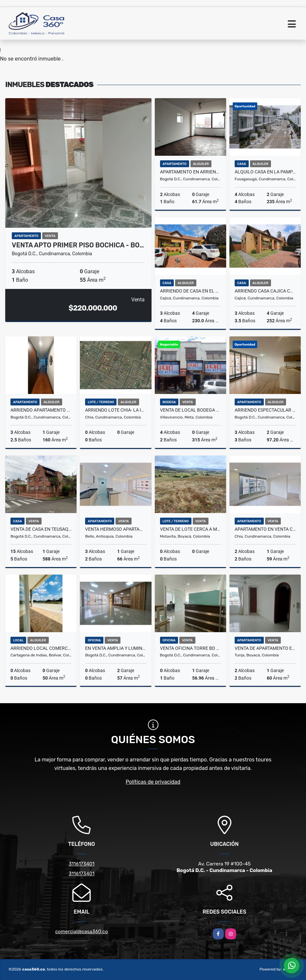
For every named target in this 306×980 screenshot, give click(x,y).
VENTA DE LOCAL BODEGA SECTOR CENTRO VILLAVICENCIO (190, 410)
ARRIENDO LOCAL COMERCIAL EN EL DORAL (41, 648)
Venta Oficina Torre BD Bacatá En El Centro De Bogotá (190, 648)
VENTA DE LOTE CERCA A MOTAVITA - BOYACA (190, 529)
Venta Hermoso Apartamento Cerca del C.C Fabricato (116, 529)
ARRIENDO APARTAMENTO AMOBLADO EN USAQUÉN (41, 410)
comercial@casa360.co (82, 932)
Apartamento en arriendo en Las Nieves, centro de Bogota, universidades (190, 172)
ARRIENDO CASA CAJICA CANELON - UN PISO (265, 291)
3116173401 (82, 864)
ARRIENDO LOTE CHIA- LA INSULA (116, 410)
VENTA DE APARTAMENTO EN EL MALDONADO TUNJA (265, 648)
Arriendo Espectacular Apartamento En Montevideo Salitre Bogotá (265, 410)
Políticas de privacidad (153, 782)
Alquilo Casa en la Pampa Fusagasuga (265, 172)
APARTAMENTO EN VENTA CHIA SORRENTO (265, 529)
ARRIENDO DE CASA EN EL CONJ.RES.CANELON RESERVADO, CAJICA (190, 291)
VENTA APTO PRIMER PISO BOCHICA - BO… (78, 245)
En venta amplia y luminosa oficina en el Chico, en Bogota (116, 648)
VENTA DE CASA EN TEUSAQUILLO (41, 529)
